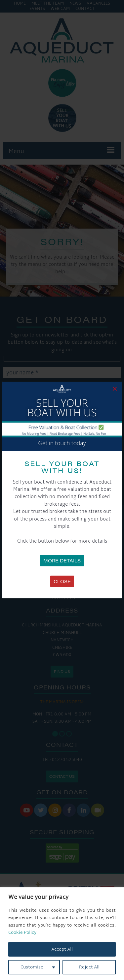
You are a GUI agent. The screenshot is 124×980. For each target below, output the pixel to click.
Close (62, 581)
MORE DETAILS (62, 560)
